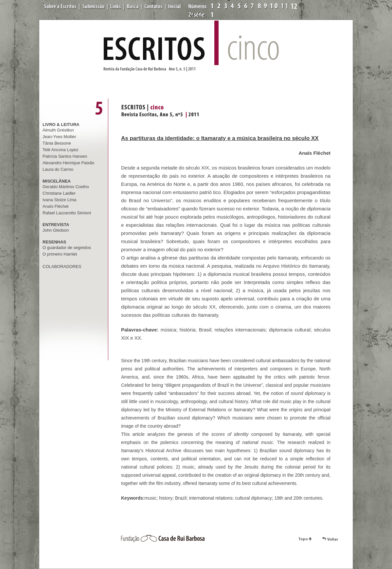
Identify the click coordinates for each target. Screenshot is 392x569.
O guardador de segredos (67, 248)
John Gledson (56, 230)
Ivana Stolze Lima (59, 200)
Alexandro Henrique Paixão (68, 163)
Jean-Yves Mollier (59, 137)
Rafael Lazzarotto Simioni (67, 213)
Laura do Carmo (58, 169)
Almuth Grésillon (58, 130)
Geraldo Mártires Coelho (66, 187)
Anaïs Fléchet (56, 206)
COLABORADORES (62, 267)
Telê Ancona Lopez (61, 150)
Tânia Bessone (57, 143)
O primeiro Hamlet (60, 254)
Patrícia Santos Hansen (65, 156)
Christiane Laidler (59, 193)
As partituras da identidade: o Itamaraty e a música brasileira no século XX (220, 138)
